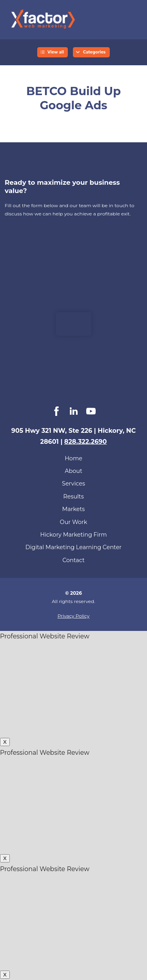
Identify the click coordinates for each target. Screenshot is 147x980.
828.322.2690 (86, 442)
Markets (74, 509)
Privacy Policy (74, 616)
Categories (94, 52)
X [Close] (5, 742)
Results (73, 496)
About (73, 471)
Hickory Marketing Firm (74, 535)
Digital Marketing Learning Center (73, 547)
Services (73, 484)
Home (73, 458)
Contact (73, 560)
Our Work (74, 522)
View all (56, 52)
